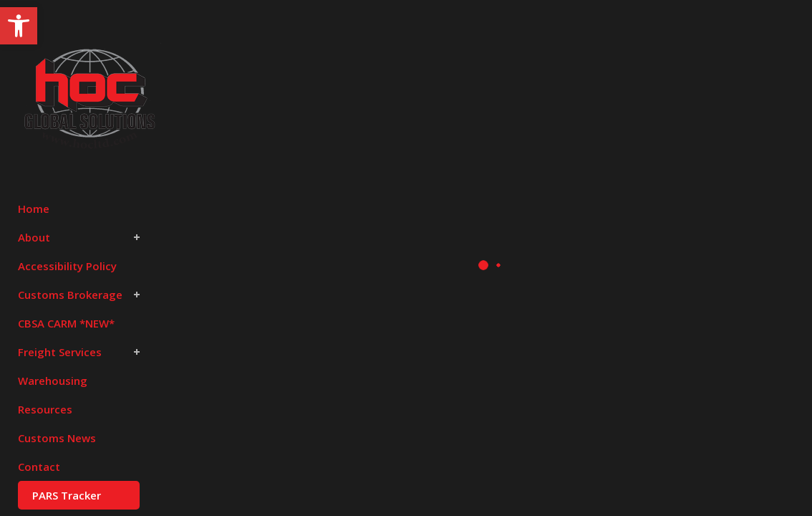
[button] (19, 26)
